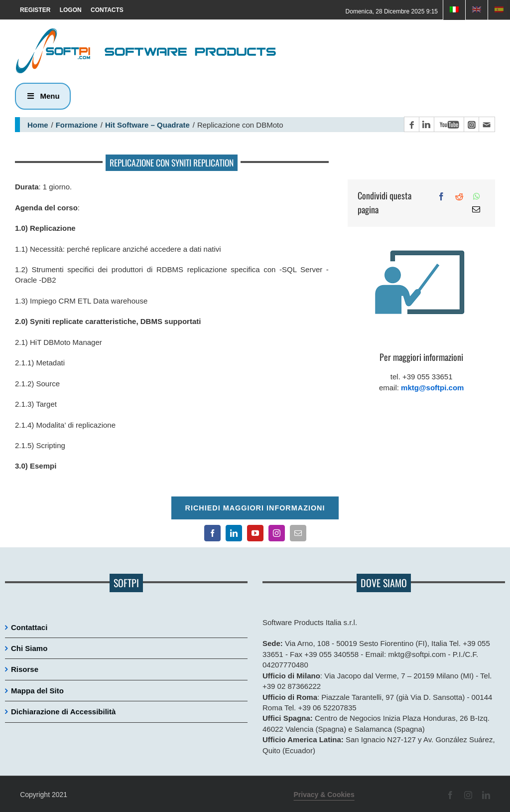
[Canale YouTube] (449, 124)
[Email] (476, 209)
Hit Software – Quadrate (147, 125)
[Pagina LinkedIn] (426, 124)
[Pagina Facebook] (411, 124)
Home (38, 125)
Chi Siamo (29, 648)
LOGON (71, 10)
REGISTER (35, 10)
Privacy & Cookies (324, 795)
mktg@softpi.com (432, 388)
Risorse (25, 669)
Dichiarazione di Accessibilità (63, 712)
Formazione (77, 125)
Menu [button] (43, 96)
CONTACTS (107, 10)
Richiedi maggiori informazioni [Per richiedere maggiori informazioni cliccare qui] (255, 508)
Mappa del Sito (37, 691)
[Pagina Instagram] (471, 124)
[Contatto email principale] (487, 124)
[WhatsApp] (477, 196)
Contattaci (29, 627)
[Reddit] (459, 196)
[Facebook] (441, 196)
